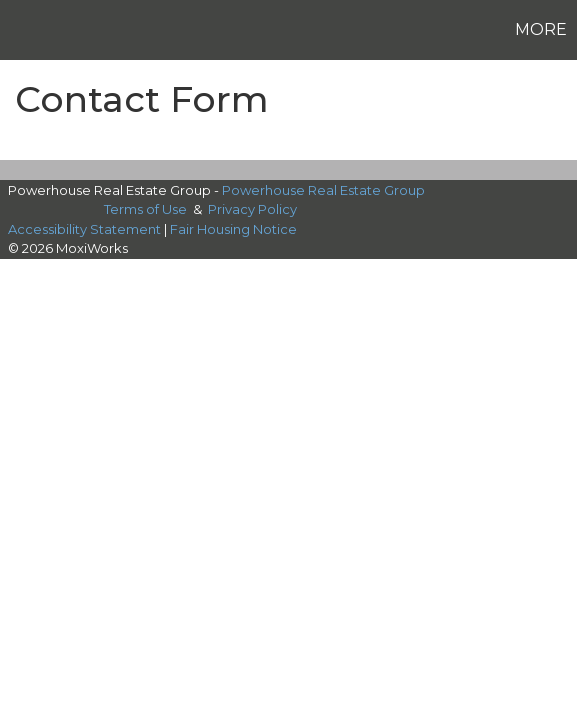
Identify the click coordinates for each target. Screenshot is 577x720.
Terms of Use (145, 209)
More (541, 29)
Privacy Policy (252, 209)
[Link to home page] (18, 30)
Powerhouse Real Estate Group (323, 190)
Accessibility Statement (84, 229)
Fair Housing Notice (233, 229)
